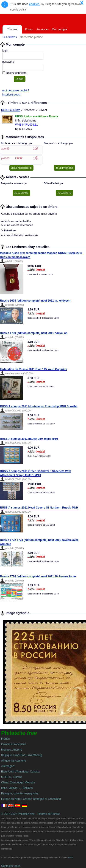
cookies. (35, 4)
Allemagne (8, 766)
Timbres (12, 29)
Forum (29, 29)
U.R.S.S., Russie (11, 777)
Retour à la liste (11, 110)
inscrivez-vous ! (12, 95)
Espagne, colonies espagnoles (20, 793)
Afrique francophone (14, 761)
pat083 (5, 158)
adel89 (5, 149)
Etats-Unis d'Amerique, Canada (20, 772)
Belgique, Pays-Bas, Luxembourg (22, 755)
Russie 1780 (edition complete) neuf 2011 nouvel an (34, 333)
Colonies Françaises (14, 744)
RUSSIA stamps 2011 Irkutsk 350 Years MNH (29, 439)
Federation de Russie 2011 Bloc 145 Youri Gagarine (33, 369)
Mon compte (59, 29)
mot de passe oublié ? (16, 90)
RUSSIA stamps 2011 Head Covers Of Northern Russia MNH (39, 508)
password (8, 62)
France (5, 739)
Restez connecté (16, 73)
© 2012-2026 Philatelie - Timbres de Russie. (31, 814)
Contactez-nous (11, 866)
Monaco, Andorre (12, 750)
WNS (71, 858)
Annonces (43, 29)
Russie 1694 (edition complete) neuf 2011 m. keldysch (35, 301)
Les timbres (10, 37)
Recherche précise (31, 37)
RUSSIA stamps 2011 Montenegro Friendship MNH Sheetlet (39, 406)
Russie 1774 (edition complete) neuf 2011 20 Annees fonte (38, 576)
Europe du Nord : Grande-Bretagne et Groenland (31, 799)
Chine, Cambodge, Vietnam (18, 783)
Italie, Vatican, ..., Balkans (17, 788)
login (5, 51)
